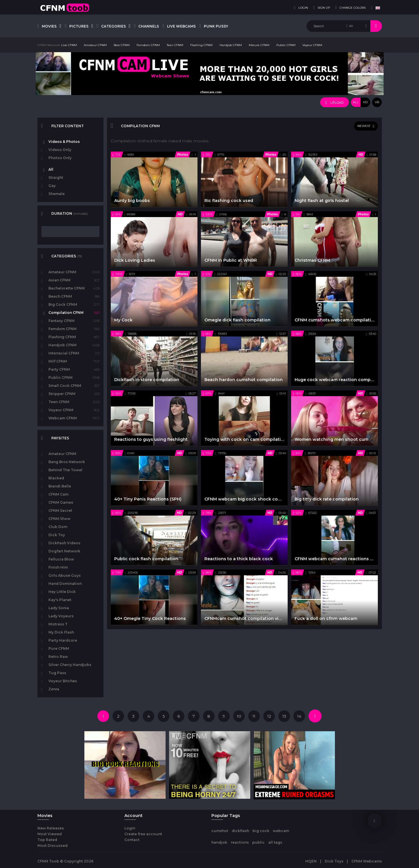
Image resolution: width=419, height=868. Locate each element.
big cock (261, 831)
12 (269, 716)
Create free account (143, 834)
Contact (132, 840)
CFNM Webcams (367, 861)
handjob (219, 842)
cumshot (220, 831)
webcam (281, 831)
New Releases (51, 828)
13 (284, 716)
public (259, 842)
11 (254, 716)
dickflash (240, 831)
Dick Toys (334, 861)
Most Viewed (50, 834)
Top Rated (47, 840)
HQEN (311, 861)
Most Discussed (52, 846)
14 (299, 716)
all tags (275, 842)
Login (130, 828)
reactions (240, 842)
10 (239, 716)
